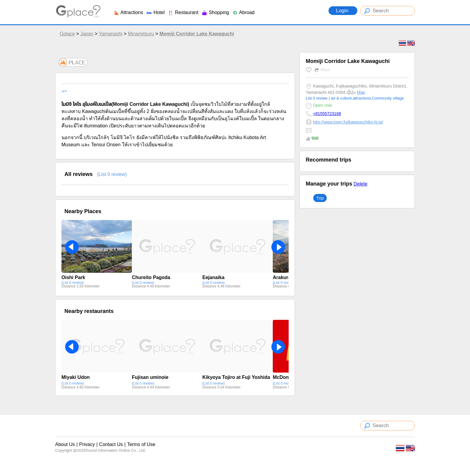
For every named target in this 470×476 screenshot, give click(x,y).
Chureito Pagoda (151, 278)
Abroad (243, 12)
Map (361, 92)
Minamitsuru (141, 34)
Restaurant (183, 12)
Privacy (87, 444)
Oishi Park (73, 278)
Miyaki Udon (76, 377)
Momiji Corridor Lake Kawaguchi (197, 34)
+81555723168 (327, 114)
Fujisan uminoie (150, 377)
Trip (320, 198)
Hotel (155, 12)
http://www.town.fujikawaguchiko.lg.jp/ (348, 122)
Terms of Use (141, 444)
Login (343, 11)
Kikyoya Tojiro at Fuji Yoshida (236, 377)
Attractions (128, 12)
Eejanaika (213, 278)
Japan (87, 34)
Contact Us (111, 444)
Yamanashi (110, 34)
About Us (65, 444)
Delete (360, 184)
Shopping (215, 12)
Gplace (67, 34)
